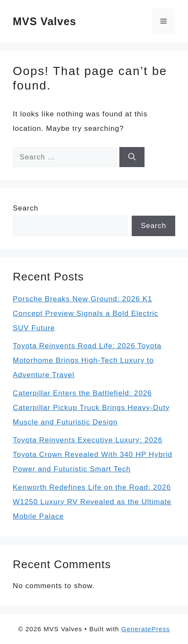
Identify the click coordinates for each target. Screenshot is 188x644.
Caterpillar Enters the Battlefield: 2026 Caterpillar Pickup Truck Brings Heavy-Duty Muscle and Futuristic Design (91, 408)
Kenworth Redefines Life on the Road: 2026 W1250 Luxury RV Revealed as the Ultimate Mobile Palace (92, 502)
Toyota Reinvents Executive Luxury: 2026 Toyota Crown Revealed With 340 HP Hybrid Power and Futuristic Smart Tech (93, 455)
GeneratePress (146, 629)
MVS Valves (45, 21)
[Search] (132, 157)
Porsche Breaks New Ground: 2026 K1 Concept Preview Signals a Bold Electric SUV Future (85, 313)
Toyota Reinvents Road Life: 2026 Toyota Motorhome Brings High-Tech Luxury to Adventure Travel (87, 360)
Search (26, 208)
